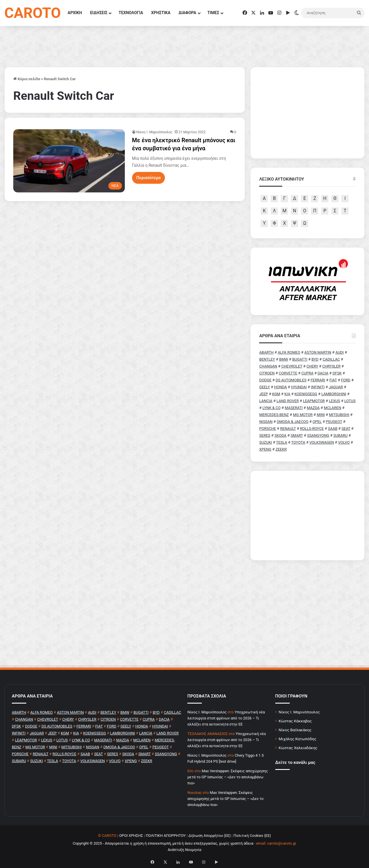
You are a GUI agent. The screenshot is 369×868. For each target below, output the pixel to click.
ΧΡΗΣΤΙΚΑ (161, 13)
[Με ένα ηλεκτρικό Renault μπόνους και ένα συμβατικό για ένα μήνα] (69, 161)
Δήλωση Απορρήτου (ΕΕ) (210, 836)
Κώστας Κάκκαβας (295, 721)
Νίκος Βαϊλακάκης (295, 730)
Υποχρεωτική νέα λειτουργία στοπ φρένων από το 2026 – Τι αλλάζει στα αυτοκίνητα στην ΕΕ (226, 718)
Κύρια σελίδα (27, 79)
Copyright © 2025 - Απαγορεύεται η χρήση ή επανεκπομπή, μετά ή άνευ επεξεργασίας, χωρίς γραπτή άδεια (163, 843)
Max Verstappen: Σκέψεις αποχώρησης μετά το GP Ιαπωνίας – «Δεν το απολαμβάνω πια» (228, 777)
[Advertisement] (307, 515)
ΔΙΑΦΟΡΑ (187, 13)
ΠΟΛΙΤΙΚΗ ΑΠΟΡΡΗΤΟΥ (166, 836)
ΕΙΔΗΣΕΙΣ (99, 13)
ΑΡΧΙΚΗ (75, 13)
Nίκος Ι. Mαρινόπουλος (155, 132)
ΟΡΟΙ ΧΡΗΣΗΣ (131, 836)
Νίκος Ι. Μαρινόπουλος (299, 712)
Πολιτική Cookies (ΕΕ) (252, 836)
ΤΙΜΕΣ (213, 13)
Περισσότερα (149, 178)
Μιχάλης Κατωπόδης (298, 739)
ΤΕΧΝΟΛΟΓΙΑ (131, 13)
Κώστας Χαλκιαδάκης (298, 748)
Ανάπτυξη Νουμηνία (185, 850)
